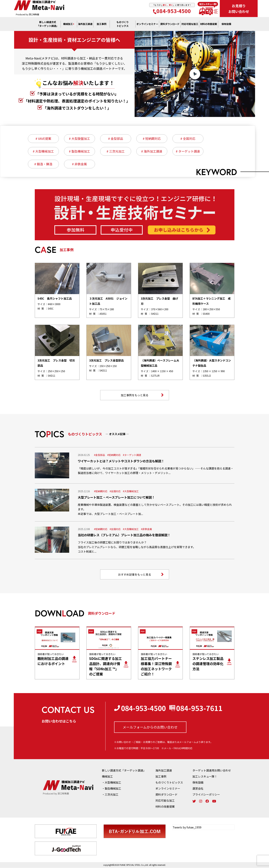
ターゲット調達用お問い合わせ (212, 770)
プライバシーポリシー (206, 795)
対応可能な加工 (165, 801)
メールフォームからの (150, 727)
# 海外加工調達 (152, 151)
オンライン (147, 24)
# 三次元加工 (116, 151)
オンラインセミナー (168, 789)
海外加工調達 (85, 24)
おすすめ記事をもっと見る (141, 575)
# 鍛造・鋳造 (43, 164)
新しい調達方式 (48, 24)
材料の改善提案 (165, 807)
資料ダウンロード (166, 795)
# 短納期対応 (152, 139)
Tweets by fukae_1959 (187, 827)
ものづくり (123, 24)
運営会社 (198, 789)
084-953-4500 (172, 11)
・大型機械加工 (112, 783)
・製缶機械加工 (112, 789)
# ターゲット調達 (188, 151)
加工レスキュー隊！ (205, 777)
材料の (209, 24)
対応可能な (190, 24)
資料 (170, 24)
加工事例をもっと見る (142, 395)
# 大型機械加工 (43, 151)
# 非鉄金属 (79, 164)
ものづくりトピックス (169, 783)
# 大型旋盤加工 (79, 139)
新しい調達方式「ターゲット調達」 (124, 770)
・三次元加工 (110, 795)
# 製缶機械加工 (79, 151)
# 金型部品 (116, 139)
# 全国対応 (188, 139)
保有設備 (226, 24)
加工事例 (102, 24)
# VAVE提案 (43, 139)
